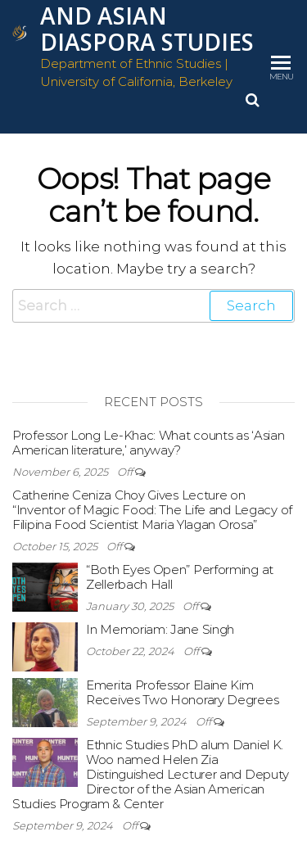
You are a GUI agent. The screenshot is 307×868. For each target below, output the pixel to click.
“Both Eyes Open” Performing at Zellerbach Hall (180, 577)
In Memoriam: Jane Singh (160, 629)
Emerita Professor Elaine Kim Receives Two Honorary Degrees (182, 692)
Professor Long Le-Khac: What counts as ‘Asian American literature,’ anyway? (149, 443)
